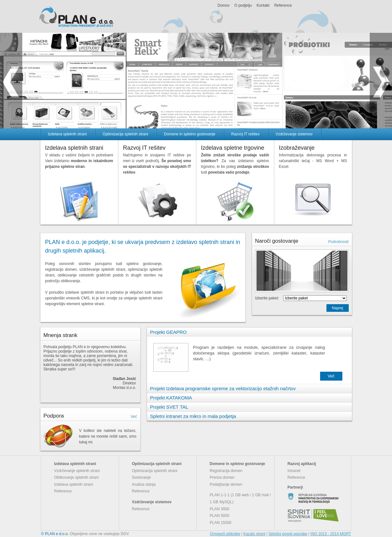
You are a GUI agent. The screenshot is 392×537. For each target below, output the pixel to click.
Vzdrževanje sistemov (294, 134)
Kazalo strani (254, 534)
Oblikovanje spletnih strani (76, 477)
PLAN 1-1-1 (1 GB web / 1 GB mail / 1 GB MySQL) (240, 498)
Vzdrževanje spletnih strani (77, 471)
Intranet (294, 471)
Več (134, 417)
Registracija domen (226, 471)
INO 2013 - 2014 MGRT (331, 534)
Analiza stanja (144, 484)
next (381, 81)
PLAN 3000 (219, 509)
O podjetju (243, 5)
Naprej (337, 308)
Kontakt (263, 5)
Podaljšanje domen (226, 484)
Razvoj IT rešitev (245, 134)
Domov (224, 5)
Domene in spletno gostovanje (189, 134)
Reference (283, 5)
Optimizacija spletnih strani (126, 134)
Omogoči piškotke (225, 534)
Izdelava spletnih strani (67, 134)
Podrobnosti (338, 242)
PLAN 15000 (220, 523)
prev (11, 81)
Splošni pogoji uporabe (288, 534)
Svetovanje (141, 477)
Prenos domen (222, 477)
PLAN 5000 (219, 516)
